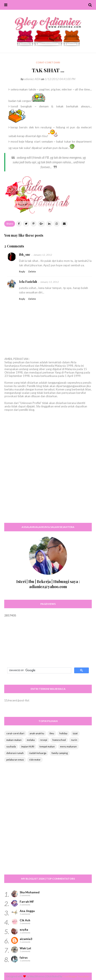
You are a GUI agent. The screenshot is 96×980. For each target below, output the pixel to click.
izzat (75, 733)
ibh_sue (25, 255)
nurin (74, 740)
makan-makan (14, 740)
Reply (22, 271)
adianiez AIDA (32, 79)
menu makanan (68, 746)
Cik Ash (25, 920)
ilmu (52, 733)
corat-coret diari (15, 733)
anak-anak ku (37, 733)
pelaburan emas (15, 760)
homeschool (59, 740)
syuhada (11, 746)
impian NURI (28, 746)
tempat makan (47, 746)
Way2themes (37, 976)
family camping (60, 753)
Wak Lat (25, 948)
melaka (31, 740)
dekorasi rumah (15, 753)
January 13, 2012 (49, 282)
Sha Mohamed (30, 892)
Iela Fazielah (28, 282)
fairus (24, 957)
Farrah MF (27, 902)
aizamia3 (26, 939)
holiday (63, 733)
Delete (32, 271)
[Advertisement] (48, 471)
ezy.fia (24, 929)
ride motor (35, 760)
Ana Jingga (27, 911)
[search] (39, 670)
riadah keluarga (38, 753)
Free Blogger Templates (76, 976)
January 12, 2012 (43, 255)
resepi (44, 740)
